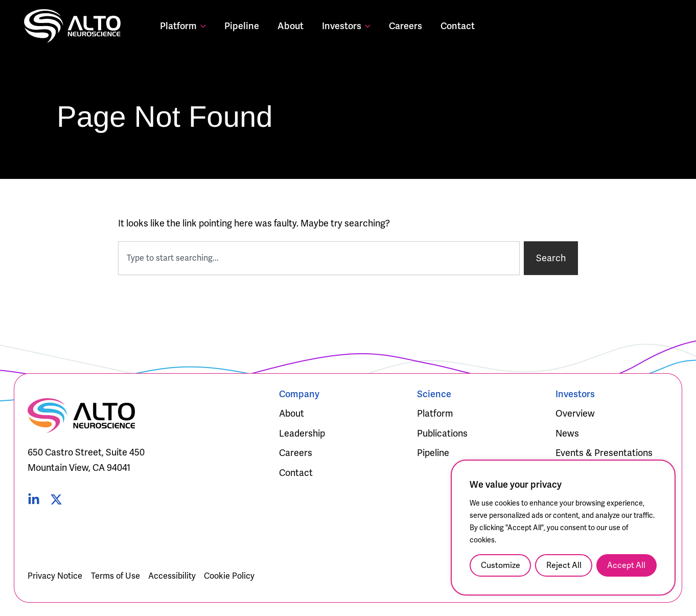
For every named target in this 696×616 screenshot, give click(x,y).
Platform (183, 26)
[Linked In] (34, 499)
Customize (501, 565)
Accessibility (172, 576)
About (291, 26)
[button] (201, 26)
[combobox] (319, 258)
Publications (442, 433)
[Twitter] (56, 499)
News (567, 433)
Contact (458, 26)
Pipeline (242, 26)
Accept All (626, 565)
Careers (405, 26)
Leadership (302, 433)
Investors (346, 26)
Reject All (564, 565)
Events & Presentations (604, 453)
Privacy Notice (55, 576)
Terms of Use (115, 576)
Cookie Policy (229, 576)
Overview (575, 413)
